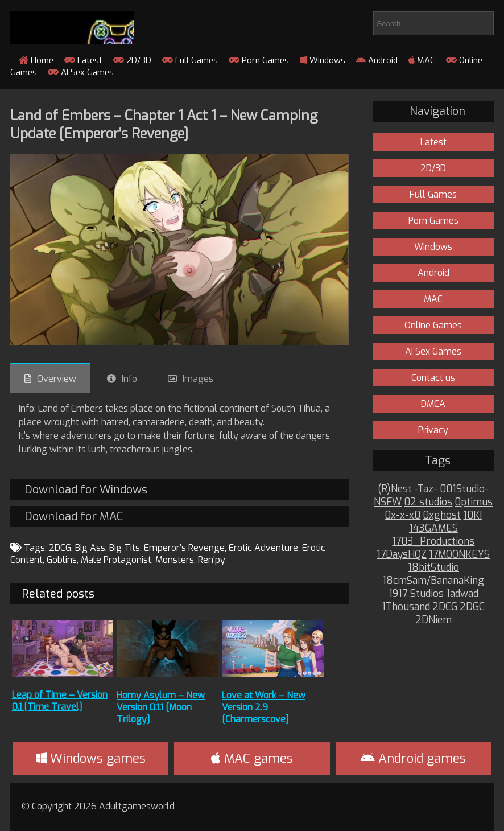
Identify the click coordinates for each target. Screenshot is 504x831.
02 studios (428, 502)
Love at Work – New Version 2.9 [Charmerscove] (264, 707)
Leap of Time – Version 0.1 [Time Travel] (60, 701)
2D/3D (132, 60)
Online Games (433, 325)
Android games (413, 758)
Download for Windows (86, 490)
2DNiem (433, 620)
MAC (422, 60)
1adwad (462, 594)
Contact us (433, 378)
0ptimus (474, 502)
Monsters (175, 560)
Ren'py (212, 560)
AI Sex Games (81, 72)
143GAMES (433, 528)
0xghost (442, 515)
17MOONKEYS (459, 555)
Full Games (190, 60)
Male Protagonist (116, 560)
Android (377, 60)
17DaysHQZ (402, 555)
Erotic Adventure (263, 548)
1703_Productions (433, 542)
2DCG (60, 548)
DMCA (433, 404)
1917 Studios (416, 594)
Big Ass (90, 548)
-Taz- (426, 489)
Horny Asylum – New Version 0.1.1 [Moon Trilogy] (161, 707)
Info (129, 379)
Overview (57, 379)
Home (36, 60)
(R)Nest (395, 489)
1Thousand (406, 607)
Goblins (62, 560)
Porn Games (259, 60)
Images (198, 379)
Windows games (91, 758)
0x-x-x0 (402, 515)
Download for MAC (74, 517)
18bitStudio (433, 568)
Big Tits (125, 548)
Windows (323, 60)
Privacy (433, 430)
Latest (83, 60)
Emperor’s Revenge (184, 548)
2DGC (472, 607)
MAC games (252, 758)
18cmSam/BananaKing (433, 581)
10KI (472, 515)
